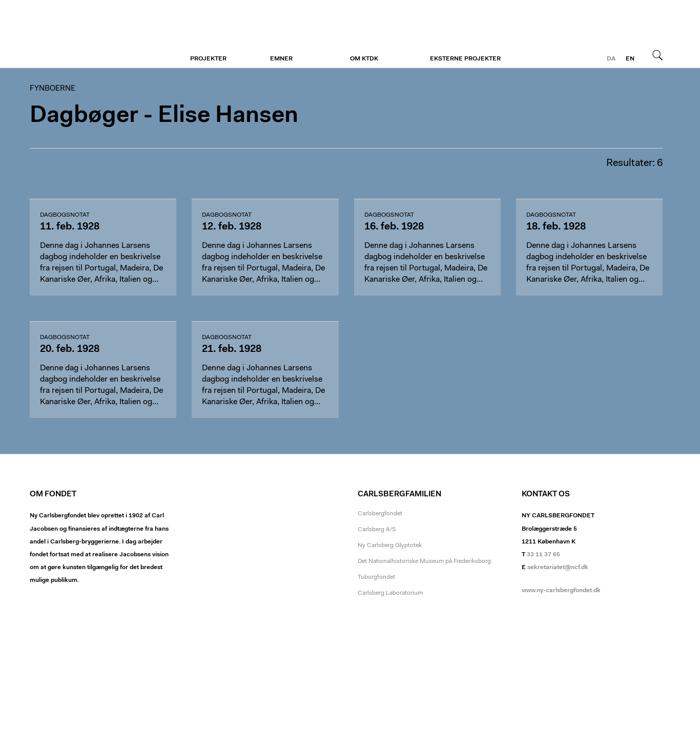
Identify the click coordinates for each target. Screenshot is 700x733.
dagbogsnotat (65, 215)
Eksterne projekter (465, 59)
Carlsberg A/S (377, 530)
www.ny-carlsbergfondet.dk (561, 591)
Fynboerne (92, 34)
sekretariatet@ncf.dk (558, 568)
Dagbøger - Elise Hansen (164, 116)
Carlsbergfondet (380, 514)
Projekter (208, 59)
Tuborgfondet (376, 577)
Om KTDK (364, 59)
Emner (281, 59)
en (630, 59)
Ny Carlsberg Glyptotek (390, 546)
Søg (657, 55)
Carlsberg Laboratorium (390, 593)
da (611, 59)
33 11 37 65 (543, 555)
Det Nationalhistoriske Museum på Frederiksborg (424, 561)
